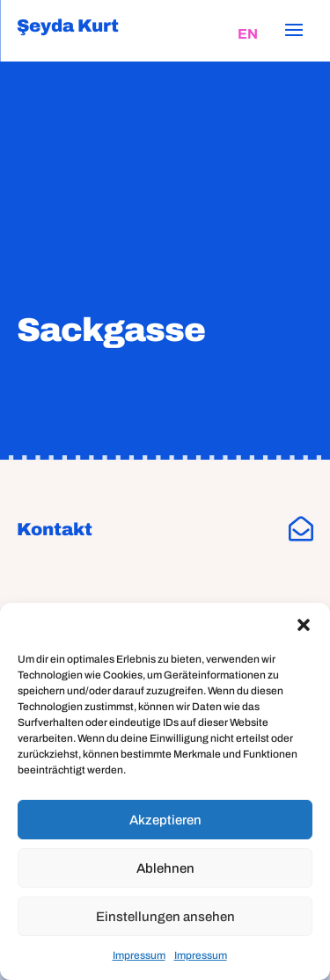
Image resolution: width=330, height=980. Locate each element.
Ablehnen (165, 868)
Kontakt (55, 529)
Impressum (139, 955)
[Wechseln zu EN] (248, 34)
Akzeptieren (165, 820)
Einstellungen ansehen (165, 917)
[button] (304, 625)
